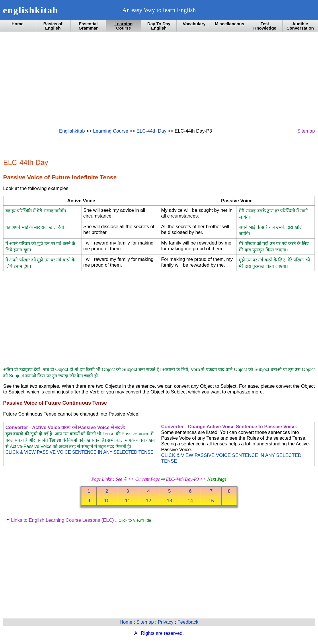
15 (211, 501)
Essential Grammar (88, 26)
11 (128, 501)
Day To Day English (159, 26)
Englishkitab (72, 131)
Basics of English (53, 26)
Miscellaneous (229, 24)
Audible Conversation (300, 26)
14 (190, 501)
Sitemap (306, 131)
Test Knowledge (265, 26)
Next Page (217, 479)
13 (170, 501)
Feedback (188, 622)
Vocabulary (194, 24)
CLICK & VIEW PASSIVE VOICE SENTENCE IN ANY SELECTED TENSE (79, 452)
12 (149, 501)
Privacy (166, 622)
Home (17, 24)
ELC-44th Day (151, 131)
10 (107, 501)
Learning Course (123, 26)
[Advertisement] (159, 79)
